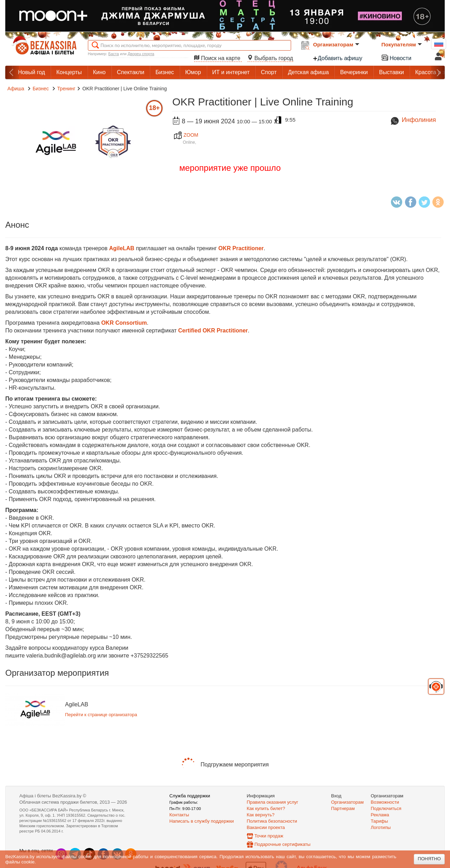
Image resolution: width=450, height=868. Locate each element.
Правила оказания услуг (273, 802)
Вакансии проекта (266, 827)
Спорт (269, 72)
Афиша (16, 89)
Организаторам (336, 44)
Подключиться (386, 808)
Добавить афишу (337, 58)
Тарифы (380, 821)
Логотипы (381, 827)
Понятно (429, 859)
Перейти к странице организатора (101, 715)
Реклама (380, 815)
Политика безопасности (272, 821)
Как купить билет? (266, 808)
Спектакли (131, 72)
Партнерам (343, 808)
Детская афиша (308, 72)
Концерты (69, 72)
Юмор (193, 72)
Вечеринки (354, 72)
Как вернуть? (261, 815)
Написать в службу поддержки (202, 821)
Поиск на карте (218, 58)
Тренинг (66, 89)
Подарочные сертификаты (282, 844)
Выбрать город (270, 58)
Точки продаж (269, 836)
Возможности (385, 802)
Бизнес (165, 72)
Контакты (179, 815)
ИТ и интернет (231, 72)
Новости (396, 57)
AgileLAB (122, 248)
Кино (99, 72)
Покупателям (402, 44)
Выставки (391, 72)
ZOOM (186, 135)
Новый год (31, 72)
